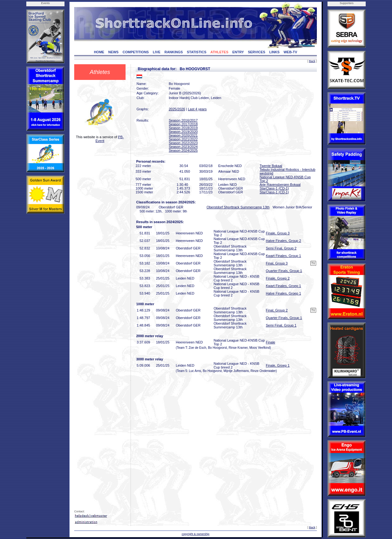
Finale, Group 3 (278, 233)
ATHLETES (219, 52)
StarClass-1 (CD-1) (274, 188)
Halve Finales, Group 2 (284, 241)
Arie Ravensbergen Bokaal (280, 185)
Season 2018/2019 (183, 128)
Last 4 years (197, 109)
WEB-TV (290, 52)
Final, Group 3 (277, 263)
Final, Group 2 (277, 310)
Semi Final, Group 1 (281, 325)
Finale (271, 342)
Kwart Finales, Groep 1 (284, 286)
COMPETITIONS (136, 52)
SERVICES (257, 52)
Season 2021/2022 (183, 139)
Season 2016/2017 (183, 120)
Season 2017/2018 (183, 124)
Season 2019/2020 (183, 132)
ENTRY (238, 52)
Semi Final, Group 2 (281, 248)
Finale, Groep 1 (278, 365)
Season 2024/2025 (183, 150)
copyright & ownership (196, 534)
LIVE (157, 52)
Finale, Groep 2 (278, 278)
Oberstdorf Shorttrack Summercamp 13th (238, 207)
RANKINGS (174, 52)
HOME (99, 52)
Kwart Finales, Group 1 (284, 256)
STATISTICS (197, 52)
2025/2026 (177, 109)
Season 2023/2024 (183, 147)
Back (312, 61)
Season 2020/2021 (183, 135)
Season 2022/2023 (183, 143)
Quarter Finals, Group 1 (284, 271)
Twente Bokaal (271, 166)
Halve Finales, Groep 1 (284, 293)
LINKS (274, 52)
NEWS (113, 52)
